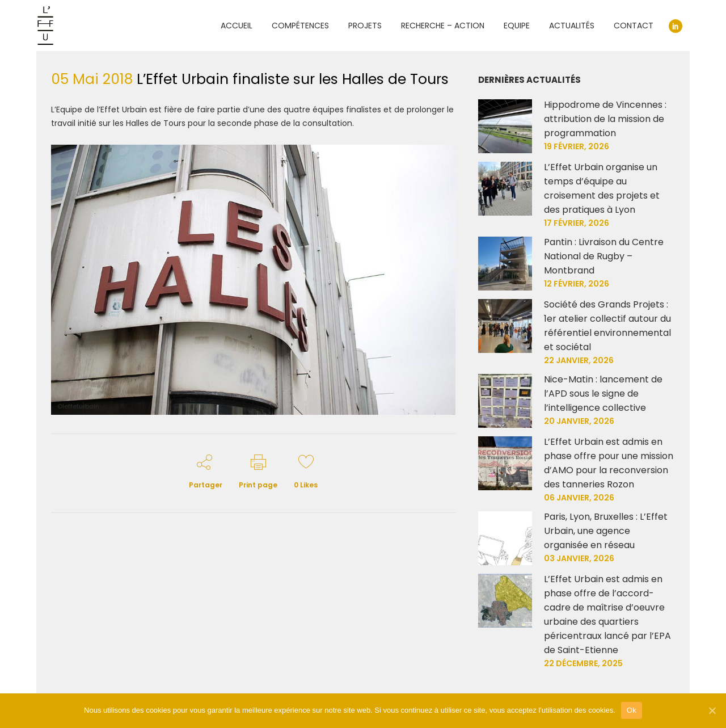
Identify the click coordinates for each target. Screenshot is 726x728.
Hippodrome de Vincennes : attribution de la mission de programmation (605, 119)
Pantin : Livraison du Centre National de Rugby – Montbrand (604, 256)
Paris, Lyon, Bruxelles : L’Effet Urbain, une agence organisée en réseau (606, 531)
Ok (632, 710)
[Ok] (712, 710)
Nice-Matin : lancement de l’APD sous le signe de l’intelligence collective (603, 394)
